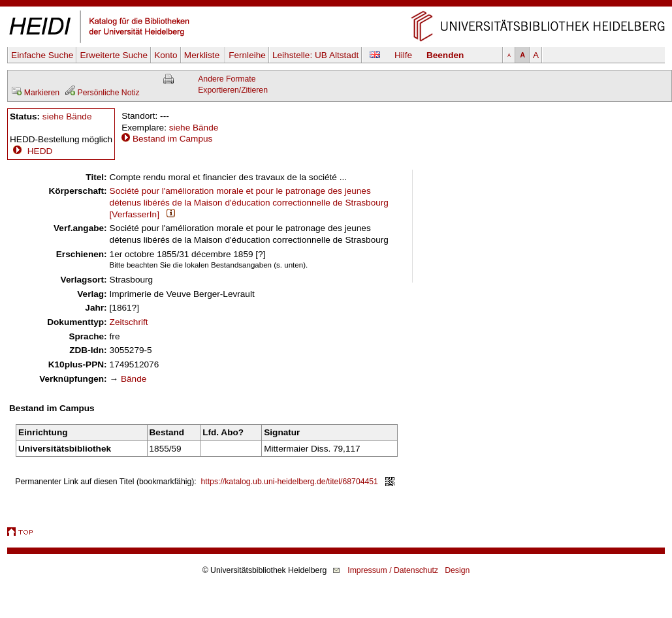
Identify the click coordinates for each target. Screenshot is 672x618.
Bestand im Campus (172, 139)
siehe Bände (67, 116)
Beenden (445, 55)
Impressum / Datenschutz (393, 570)
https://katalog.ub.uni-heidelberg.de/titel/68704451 (290, 482)
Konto (166, 55)
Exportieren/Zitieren (233, 90)
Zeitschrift (129, 322)
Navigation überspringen (336, 6)
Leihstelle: (315, 55)
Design (457, 570)
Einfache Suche (42, 55)
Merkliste (203, 55)
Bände (134, 379)
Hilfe (403, 55)
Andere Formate (227, 79)
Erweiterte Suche (114, 55)
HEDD (31, 151)
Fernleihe (247, 55)
